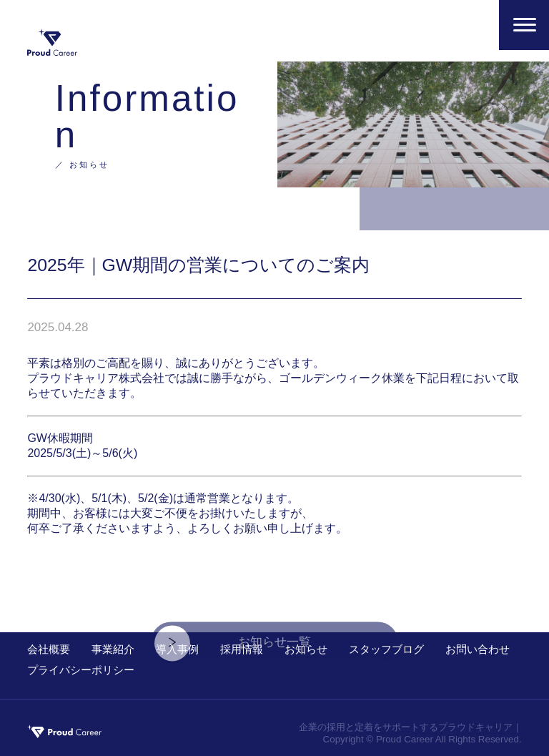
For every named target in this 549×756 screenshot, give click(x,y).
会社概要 (49, 649)
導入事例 (177, 649)
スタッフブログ (386, 649)
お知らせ (306, 649)
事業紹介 (113, 649)
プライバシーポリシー (81, 670)
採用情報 (242, 649)
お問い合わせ (478, 649)
